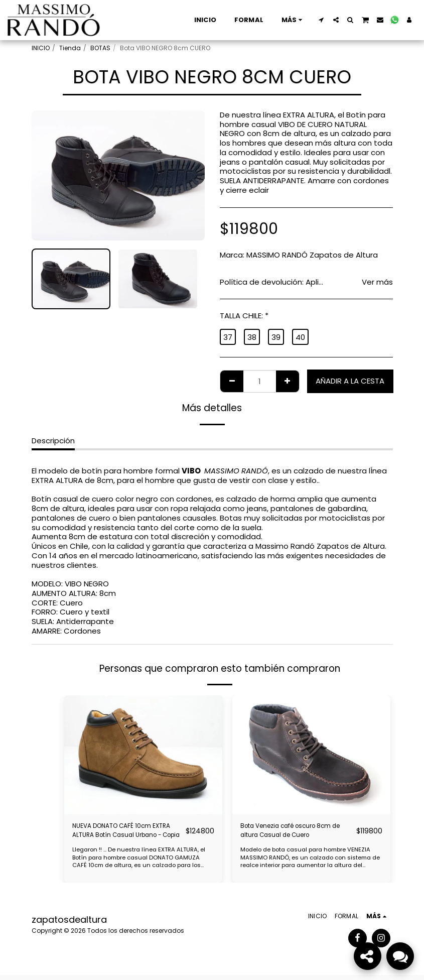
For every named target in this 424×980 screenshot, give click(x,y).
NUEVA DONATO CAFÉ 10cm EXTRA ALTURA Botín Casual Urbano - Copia (123, 833)
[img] (143, 755)
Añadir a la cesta (350, 381)
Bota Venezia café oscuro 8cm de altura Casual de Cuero (289, 833)
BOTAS (100, 48)
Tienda (70, 48)
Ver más (377, 282)
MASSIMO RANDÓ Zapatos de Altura (312, 255)
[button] (321, 20)
